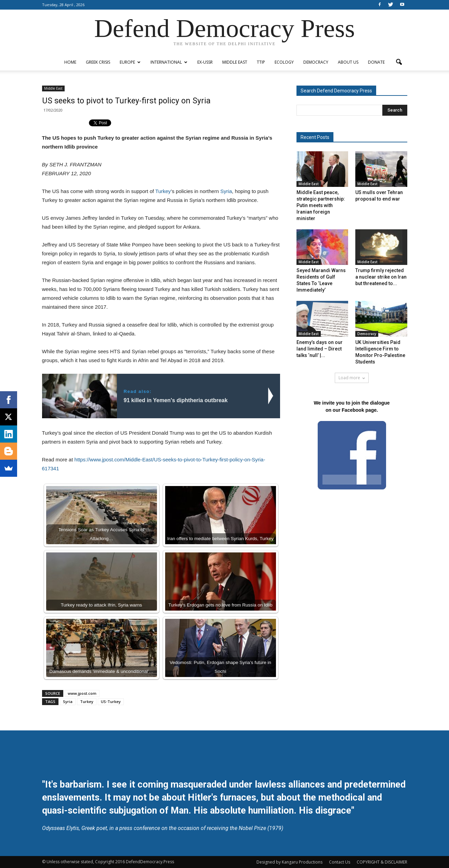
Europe (130, 62)
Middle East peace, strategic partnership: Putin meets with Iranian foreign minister (321, 205)
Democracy (316, 62)
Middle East (235, 62)
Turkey (163, 191)
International (169, 62)
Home (70, 62)
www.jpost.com (82, 693)
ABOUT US (348, 62)
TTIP (261, 62)
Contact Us (340, 862)
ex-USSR (205, 62)
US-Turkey (111, 701)
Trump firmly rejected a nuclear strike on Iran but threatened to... (381, 277)
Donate (376, 62)
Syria (226, 191)
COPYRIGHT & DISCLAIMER (382, 862)
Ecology (284, 62)
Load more (352, 378)
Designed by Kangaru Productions (289, 862)
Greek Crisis (98, 62)
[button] (399, 62)
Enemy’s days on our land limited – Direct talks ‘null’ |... (320, 349)
